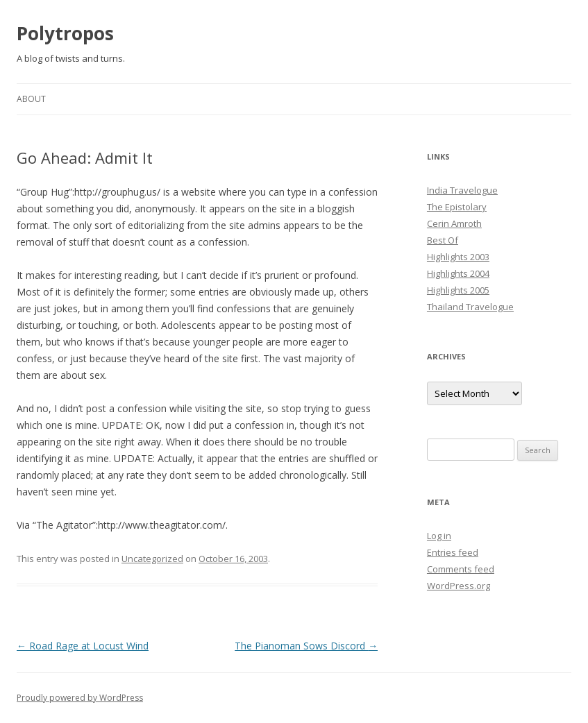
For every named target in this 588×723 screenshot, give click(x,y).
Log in (439, 536)
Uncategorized (152, 559)
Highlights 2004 (458, 273)
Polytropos (65, 33)
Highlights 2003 (458, 257)
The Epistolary (457, 207)
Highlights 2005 (458, 290)
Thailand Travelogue (470, 307)
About (31, 99)
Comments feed (461, 569)
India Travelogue (462, 190)
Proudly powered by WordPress (80, 698)
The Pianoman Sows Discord (306, 646)
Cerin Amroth (454, 223)
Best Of (443, 240)
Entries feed (453, 552)
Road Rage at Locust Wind (83, 646)
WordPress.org (459, 586)
